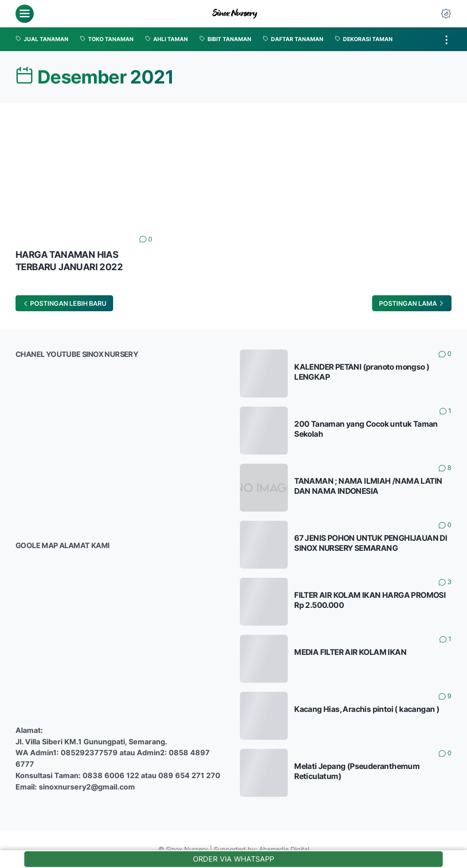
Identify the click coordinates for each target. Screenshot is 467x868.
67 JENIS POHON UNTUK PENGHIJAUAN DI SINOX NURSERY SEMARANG (371, 543)
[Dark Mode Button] (446, 14)
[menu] (25, 14)
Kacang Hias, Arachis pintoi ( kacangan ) (367, 709)
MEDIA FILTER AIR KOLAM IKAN (350, 652)
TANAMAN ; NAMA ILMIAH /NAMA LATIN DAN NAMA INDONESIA (368, 486)
